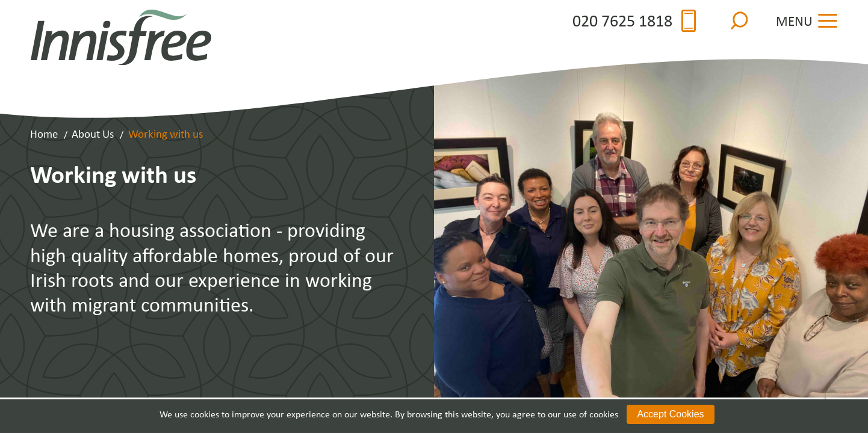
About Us (93, 133)
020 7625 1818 (634, 21)
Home (44, 133)
